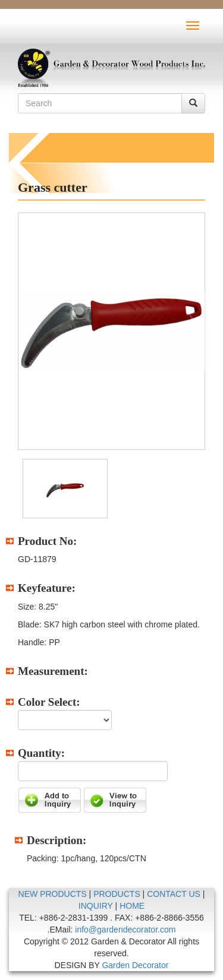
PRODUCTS (117, 894)
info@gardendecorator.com (125, 930)
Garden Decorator (135, 965)
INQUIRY (96, 906)
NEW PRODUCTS (53, 894)
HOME (132, 906)
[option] (111, 331)
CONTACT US (174, 894)
